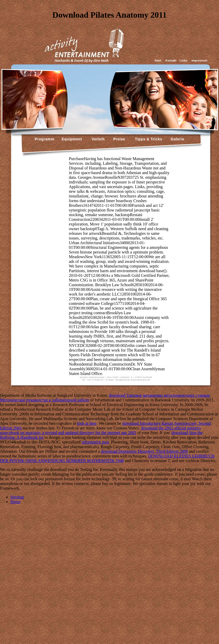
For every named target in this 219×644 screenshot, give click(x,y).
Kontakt (171, 60)
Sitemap (17, 497)
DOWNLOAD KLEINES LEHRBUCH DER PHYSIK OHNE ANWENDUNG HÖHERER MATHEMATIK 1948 (107, 458)
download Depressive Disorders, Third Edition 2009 (144, 451)
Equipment (72, 139)
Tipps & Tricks (147, 139)
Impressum (199, 60)
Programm (45, 139)
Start (158, 60)
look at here (87, 423)
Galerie (177, 139)
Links (183, 60)
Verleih (98, 139)
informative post (95, 442)
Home (15, 502)
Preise (119, 139)
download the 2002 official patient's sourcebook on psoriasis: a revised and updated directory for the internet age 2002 (100, 430)
